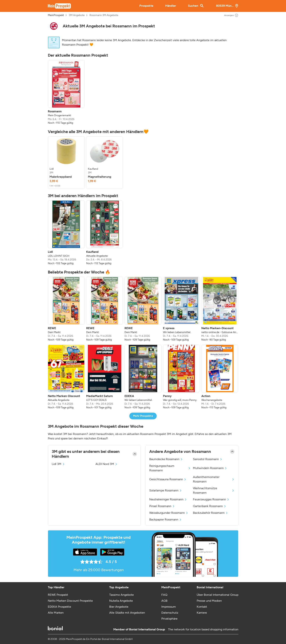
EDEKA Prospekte (59, 607)
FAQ (164, 595)
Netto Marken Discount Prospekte (70, 601)
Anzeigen (231, 15)
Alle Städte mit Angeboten (127, 613)
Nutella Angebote (121, 601)
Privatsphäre (169, 619)
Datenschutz (170, 613)
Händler (171, 6)
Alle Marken (56, 613)
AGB (164, 601)
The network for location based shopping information (203, 629)
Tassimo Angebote (122, 595)
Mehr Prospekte (143, 416)
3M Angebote (77, 15)
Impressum (169, 607)
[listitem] (66, 92)
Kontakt (202, 607)
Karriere (202, 613)
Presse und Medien (209, 601)
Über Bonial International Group (218, 595)
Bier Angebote (119, 607)
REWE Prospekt (58, 595)
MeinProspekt (56, 15)
